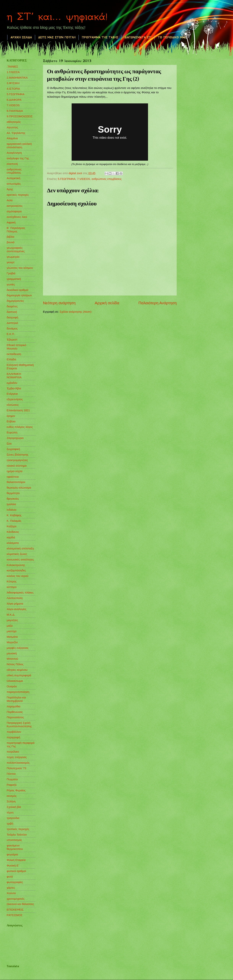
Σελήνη (11, 801)
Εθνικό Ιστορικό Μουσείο (16, 347)
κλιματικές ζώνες (17, 554)
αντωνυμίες (14, 184)
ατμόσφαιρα (14, 211)
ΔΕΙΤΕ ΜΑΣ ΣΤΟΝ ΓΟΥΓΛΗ (57, 37)
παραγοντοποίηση (18, 692)
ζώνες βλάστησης (18, 455)
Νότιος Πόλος (15, 664)
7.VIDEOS (84, 179)
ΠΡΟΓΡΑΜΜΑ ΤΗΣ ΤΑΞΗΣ (100, 37)
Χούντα (11, 893)
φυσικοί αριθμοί (16, 871)
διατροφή (12, 317)
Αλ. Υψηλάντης (16, 133)
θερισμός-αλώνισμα (19, 488)
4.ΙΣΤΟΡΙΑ (13, 89)
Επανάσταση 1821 (18, 410)
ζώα (9, 444)
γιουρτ (11, 262)
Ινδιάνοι (11, 510)
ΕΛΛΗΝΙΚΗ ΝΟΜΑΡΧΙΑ (14, 376)
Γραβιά (11, 273)
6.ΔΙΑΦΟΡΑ (14, 100)
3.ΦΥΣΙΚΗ (13, 83)
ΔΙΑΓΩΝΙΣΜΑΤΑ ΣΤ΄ (138, 37)
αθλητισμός (14, 122)
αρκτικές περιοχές (18, 195)
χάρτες (11, 888)
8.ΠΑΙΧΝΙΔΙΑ (15, 111)
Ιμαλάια (11, 504)
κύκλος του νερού (18, 576)
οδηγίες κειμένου (17, 670)
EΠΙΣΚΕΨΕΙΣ (15, 910)
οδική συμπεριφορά (19, 675)
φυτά (10, 877)
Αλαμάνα (12, 138)
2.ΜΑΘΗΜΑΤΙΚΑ (17, 78)
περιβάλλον (14, 732)
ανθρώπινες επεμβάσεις (107, 179)
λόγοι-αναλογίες (17, 609)
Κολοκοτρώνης (16, 565)
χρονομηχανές (16, 899)
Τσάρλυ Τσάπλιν (17, 835)
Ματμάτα (12, 637)
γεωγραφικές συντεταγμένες (16, 250)
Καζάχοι (12, 526)
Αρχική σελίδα (107, 303)
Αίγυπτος (12, 127)
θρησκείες (13, 499)
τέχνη (10, 813)
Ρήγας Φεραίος (16, 790)
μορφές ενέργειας (18, 648)
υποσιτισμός (14, 840)
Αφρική (11, 222)
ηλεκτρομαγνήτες (17, 460)
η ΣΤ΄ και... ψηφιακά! (57, 16)
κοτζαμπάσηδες (16, 570)
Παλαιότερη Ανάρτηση (158, 303)
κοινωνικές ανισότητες (20, 560)
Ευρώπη (12, 432)
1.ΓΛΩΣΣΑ (13, 72)
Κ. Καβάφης (14, 515)
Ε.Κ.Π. (11, 334)
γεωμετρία (13, 257)
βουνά (11, 242)
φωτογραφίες (15, 882)
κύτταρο (12, 587)
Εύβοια (11, 421)
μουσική (12, 653)
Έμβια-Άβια (14, 388)
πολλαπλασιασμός (18, 763)
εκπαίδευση (14, 354)
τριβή (10, 824)
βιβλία (10, 237)
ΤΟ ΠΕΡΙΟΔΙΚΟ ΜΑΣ (172, 37)
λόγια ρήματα (15, 604)
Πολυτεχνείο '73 (16, 768)
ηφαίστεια (13, 477)
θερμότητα (13, 493)
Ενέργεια (12, 394)
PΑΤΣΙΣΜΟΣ (15, 915)
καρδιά (11, 537)
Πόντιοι (11, 774)
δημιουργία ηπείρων (19, 295)
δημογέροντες (15, 301)
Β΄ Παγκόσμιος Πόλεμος (16, 230)
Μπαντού (12, 659)
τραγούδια (13, 818)
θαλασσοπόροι (16, 482)
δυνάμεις (12, 329)
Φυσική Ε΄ (13, 866)
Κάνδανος (13, 532)
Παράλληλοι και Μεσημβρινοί (16, 699)
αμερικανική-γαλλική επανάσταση (19, 146)
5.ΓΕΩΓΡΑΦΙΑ (67, 179)
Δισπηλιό (12, 323)
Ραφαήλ (12, 785)
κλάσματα (13, 543)
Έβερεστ (12, 340)
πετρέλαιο (13, 752)
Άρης (10, 189)
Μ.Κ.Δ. (11, 615)
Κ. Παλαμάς (14, 521)
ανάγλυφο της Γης (18, 158)
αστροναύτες (15, 206)
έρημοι (11, 416)
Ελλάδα (11, 359)
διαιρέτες (12, 306)
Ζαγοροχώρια (15, 438)
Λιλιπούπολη (15, 598)
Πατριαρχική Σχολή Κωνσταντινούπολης (19, 725)
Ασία (10, 200)
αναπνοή (12, 164)
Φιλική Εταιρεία (16, 860)
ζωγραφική (13, 449)
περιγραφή (13, 737)
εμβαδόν (12, 383)
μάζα (10, 626)
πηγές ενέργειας (17, 757)
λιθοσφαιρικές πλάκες (20, 593)
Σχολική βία (14, 807)
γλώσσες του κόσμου (20, 268)
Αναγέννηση (14, 153)
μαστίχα (12, 631)
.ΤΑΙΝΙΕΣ (12, 67)
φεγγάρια (12, 854)
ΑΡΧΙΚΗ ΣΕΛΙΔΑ (21, 37)
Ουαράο (12, 686)
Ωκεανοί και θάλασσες (20, 904)
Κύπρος (12, 581)
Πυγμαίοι (12, 779)
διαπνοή (12, 312)
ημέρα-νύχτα (15, 471)
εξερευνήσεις (15, 399)
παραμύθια (14, 706)
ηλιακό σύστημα (17, 466)
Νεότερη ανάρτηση (59, 303)
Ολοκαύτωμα (15, 681)
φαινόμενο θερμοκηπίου (15, 847)
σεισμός (12, 796)
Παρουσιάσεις (15, 717)
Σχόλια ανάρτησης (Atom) (76, 312)
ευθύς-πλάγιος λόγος (20, 427)
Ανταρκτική (13, 178)
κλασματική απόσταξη (20, 548)
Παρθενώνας (15, 712)
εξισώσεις (13, 405)
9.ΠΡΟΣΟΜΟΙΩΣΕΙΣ (20, 116)
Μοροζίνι (12, 642)
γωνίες (11, 284)
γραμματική (14, 279)
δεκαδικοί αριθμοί (17, 290)
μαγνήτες (12, 620)
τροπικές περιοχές (18, 829)
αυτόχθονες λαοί (17, 217)
